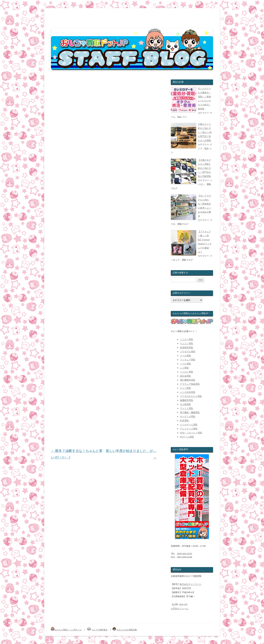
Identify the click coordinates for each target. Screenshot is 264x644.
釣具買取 (184, 421)
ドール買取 (185, 356)
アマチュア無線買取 (190, 384)
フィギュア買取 (188, 360)
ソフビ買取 (185, 364)
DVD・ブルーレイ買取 (191, 433)
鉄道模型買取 (187, 348)
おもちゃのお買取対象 (127, 630)
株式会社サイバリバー (191, 584)
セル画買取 (185, 404)
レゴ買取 (184, 368)
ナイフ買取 (185, 388)
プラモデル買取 (188, 352)
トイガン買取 (187, 372)
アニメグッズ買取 (189, 429)
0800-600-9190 (184, 554)
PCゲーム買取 (187, 437)
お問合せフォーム (180, 609)
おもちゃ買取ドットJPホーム (68, 630)
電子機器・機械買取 (190, 412)
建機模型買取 (187, 400)
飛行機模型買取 (188, 380)
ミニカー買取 (187, 339)
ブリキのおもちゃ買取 (191, 396)
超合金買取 (185, 376)
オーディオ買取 (188, 417)
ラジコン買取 (187, 343)
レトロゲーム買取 (189, 425)
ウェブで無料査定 (99, 630)
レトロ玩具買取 (188, 392)
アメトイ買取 (187, 408)
